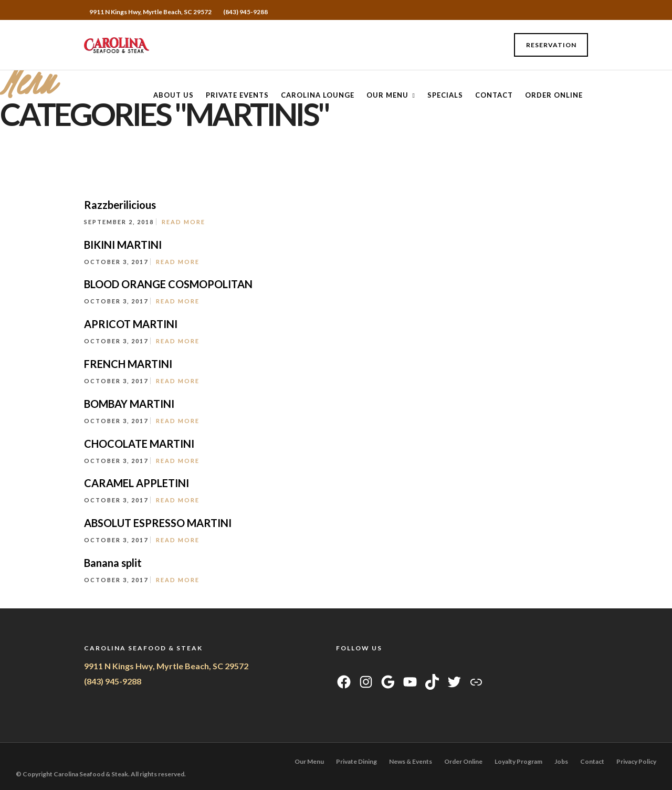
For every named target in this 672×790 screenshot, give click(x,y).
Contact (494, 95)
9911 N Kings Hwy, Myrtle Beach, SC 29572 (166, 666)
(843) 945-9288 (245, 12)
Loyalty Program (518, 761)
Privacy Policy (636, 761)
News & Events (411, 761)
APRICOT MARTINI (131, 324)
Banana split (113, 563)
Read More (183, 222)
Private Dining (356, 761)
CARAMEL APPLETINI (136, 483)
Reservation (551, 45)
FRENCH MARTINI (128, 364)
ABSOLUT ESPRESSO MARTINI (158, 523)
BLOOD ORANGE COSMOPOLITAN (168, 284)
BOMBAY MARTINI (129, 404)
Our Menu (387, 95)
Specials (445, 95)
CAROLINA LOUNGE (318, 95)
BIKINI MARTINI (123, 245)
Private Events (237, 95)
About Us (174, 95)
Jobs (561, 761)
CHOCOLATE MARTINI (139, 444)
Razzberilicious (120, 205)
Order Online (554, 95)
